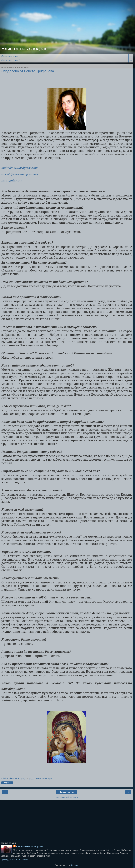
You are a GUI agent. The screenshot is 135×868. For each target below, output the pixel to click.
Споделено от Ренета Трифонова (28, 71)
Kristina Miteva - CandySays (30, 846)
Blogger (75, 865)
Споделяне (7, 783)
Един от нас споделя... (26, 49)
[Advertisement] (67, 24)
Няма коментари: (44, 778)
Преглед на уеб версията (67, 797)
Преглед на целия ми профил (14, 860)
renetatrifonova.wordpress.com (20, 174)
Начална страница (67, 792)
